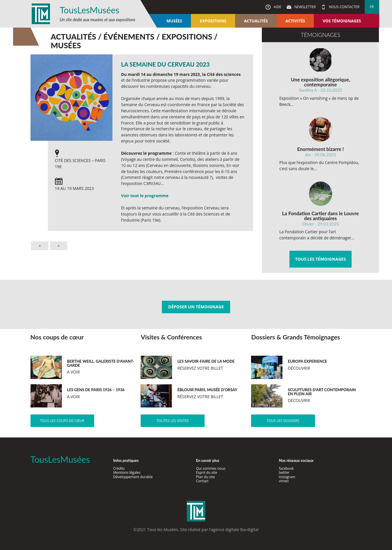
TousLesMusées (90, 10)
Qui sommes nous (211, 468)
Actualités (256, 21)
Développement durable (133, 477)
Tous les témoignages (320, 259)
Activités (295, 21)
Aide (277, 7)
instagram (287, 477)
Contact (202, 481)
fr (372, 7)
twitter (284, 472)
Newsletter (305, 7)
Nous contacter (344, 7)
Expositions (213, 21)
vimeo (284, 481)
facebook (286, 468)
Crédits (119, 468)
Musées (174, 21)
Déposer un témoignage (196, 307)
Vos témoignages (342, 21)
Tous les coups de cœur (62, 421)
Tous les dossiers (283, 421)
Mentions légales (127, 472)
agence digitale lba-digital (235, 529)
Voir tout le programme (145, 196)
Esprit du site (207, 472)
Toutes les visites (173, 421)
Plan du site (206, 477)
